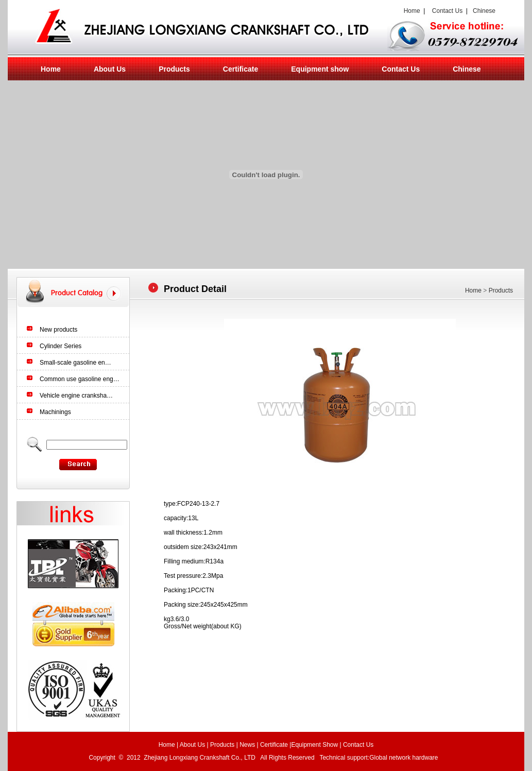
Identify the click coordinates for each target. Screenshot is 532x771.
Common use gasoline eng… (80, 379)
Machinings (55, 412)
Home (410, 11)
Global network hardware (405, 758)
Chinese (484, 11)
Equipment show (320, 69)
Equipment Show (314, 745)
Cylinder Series (61, 346)
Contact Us (447, 11)
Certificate (241, 69)
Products (174, 69)
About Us (110, 69)
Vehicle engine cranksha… (76, 396)
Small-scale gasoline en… (75, 363)
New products (58, 330)
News (247, 745)
